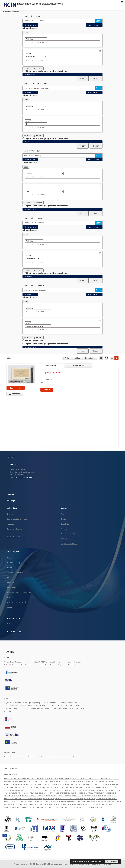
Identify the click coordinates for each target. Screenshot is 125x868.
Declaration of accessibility (17, 602)
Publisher (64, 529)
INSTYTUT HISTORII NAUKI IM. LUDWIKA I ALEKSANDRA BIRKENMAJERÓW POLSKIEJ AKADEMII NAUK (79, 802)
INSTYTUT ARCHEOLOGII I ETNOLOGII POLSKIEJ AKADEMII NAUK (49, 779)
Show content (16, 388)
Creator (64, 519)
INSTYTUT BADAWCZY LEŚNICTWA (36, 781)
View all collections (14, 536)
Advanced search (94, 25)
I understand (112, 861)
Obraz (43, 382)
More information (97, 861)
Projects (10, 568)
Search (99, 21)
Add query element (33, 68)
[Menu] (122, 2)
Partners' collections (15, 529)
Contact (10, 607)
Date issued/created (68, 534)
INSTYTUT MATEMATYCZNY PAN (15, 779)
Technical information (15, 572)
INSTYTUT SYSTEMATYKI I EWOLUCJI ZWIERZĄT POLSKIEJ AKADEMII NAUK (29, 799)
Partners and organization (17, 563)
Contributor (65, 524)
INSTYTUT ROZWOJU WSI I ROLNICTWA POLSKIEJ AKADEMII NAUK (62, 804)
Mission (10, 558)
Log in (10, 623)
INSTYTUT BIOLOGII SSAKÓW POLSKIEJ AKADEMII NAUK (23, 784)
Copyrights (11, 582)
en (116, 358)
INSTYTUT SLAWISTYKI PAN (107, 796)
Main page (11, 501)
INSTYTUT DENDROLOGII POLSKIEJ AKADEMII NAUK (91, 787)
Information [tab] (79, 366)
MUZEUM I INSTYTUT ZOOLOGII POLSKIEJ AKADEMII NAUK (75, 799)
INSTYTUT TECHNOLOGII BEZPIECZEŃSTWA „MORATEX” (84, 807)
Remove (100, 51)
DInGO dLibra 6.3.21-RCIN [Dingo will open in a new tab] (40, 864)
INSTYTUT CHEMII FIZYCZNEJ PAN (34, 787)
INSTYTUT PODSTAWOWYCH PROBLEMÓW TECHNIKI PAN (77, 796)
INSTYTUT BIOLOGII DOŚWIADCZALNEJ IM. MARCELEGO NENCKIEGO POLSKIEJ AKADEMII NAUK (81, 781)
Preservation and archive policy (19, 592)
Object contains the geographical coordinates (47, 71)
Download (14, 394)
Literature (11, 514)
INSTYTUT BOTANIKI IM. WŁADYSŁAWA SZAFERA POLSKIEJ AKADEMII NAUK (68, 784)
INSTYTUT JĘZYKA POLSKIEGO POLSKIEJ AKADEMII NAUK (28, 793)
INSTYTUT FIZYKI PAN (56, 807)
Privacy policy (12, 597)
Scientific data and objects (17, 519)
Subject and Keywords (69, 544)
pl (112, 358)
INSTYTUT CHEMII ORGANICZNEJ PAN (59, 787)
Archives (10, 524)
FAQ (9, 577)
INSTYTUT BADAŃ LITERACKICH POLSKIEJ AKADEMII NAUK (92, 779)
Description (65, 539)
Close (26, 32)
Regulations (12, 587)
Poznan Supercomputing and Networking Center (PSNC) (89, 864)
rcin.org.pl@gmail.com (23, 477)
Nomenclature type (34, 340)
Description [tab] (51, 366)
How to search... (30, 25)
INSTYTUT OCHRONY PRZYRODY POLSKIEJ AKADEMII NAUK (36, 796)
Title (62, 514)
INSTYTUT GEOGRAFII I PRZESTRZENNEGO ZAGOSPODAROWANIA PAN (49, 790)
